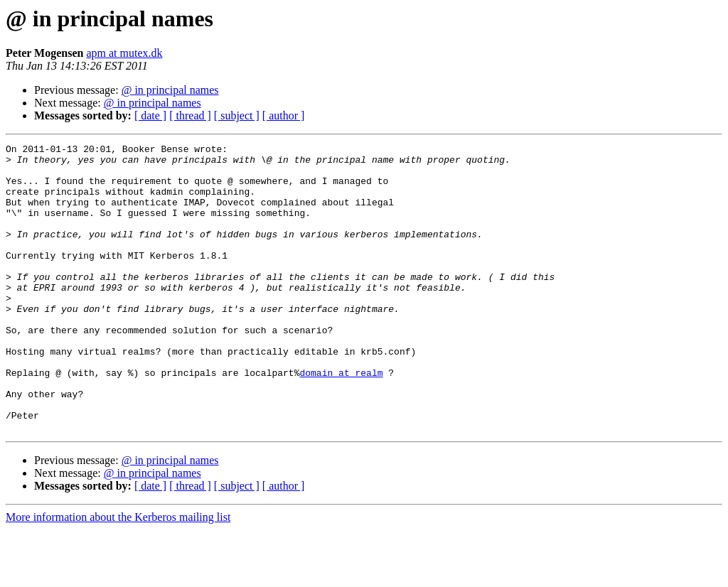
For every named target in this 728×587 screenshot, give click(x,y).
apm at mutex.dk (124, 53)
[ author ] (284, 115)
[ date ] (150, 115)
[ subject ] (237, 115)
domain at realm (341, 419)
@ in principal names (170, 90)
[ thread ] (190, 115)
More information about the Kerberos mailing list (118, 575)
